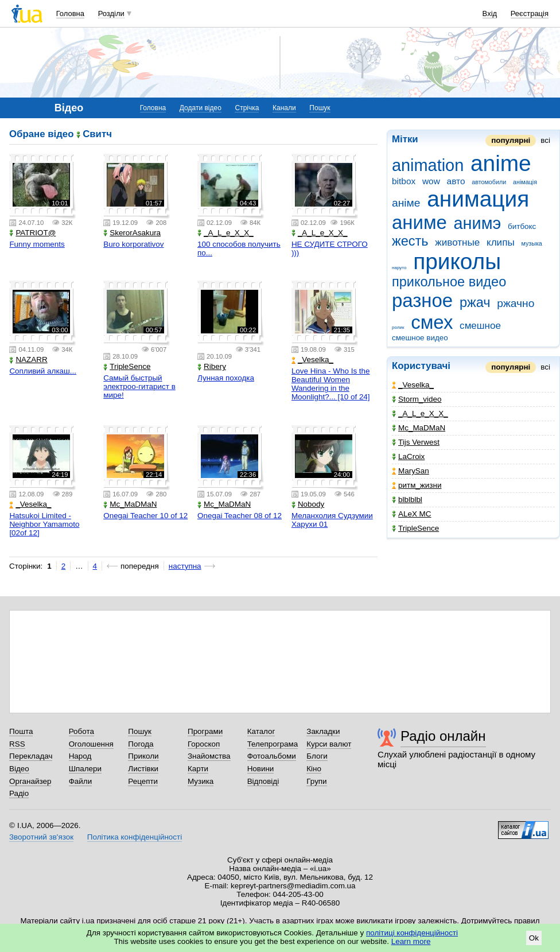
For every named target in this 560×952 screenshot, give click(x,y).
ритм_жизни (417, 485)
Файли (81, 781)
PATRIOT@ (32, 233)
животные (457, 242)
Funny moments (37, 244)
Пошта (21, 731)
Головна (70, 13)
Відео (19, 769)
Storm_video (417, 399)
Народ (80, 756)
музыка (531, 243)
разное (422, 300)
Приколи (143, 756)
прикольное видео (449, 282)
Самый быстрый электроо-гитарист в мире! (139, 386)
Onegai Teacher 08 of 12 (240, 516)
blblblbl (407, 500)
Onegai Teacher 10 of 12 (145, 516)
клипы (501, 242)
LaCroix (408, 456)
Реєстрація (530, 13)
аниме (419, 222)
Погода (141, 744)
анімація (525, 182)
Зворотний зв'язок (41, 837)
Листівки (143, 769)
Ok (534, 938)
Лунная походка (226, 378)
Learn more (411, 941)
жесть (410, 241)
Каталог (261, 731)
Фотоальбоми (272, 756)
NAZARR (28, 360)
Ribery (212, 366)
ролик (398, 327)
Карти (198, 769)
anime (501, 163)
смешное (480, 326)
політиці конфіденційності (412, 933)
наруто (399, 268)
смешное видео (420, 338)
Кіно (314, 769)
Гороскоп (204, 744)
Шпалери (85, 769)
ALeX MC (412, 514)
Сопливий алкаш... (43, 371)
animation (428, 165)
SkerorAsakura (132, 233)
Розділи (111, 13)
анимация (478, 199)
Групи (316, 781)
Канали (284, 108)
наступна (185, 566)
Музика (201, 781)
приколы (457, 261)
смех (432, 322)
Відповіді (263, 781)
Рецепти (143, 781)
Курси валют (329, 744)
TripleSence (415, 528)
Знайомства (209, 756)
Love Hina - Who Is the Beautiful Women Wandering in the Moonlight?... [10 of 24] (331, 384)
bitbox (404, 181)
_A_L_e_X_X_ (420, 413)
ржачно (516, 303)
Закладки (323, 731)
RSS (17, 744)
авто (456, 181)
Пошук (320, 108)
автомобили (489, 182)
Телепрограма (273, 744)
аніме (406, 203)
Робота (81, 731)
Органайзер (30, 781)
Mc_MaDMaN (419, 428)
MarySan (411, 471)
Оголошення (91, 744)
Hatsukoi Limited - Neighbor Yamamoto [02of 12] (44, 524)
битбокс (522, 226)
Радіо (19, 793)
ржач (475, 302)
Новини (261, 769)
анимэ (478, 223)
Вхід (490, 13)
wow (431, 181)
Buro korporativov (133, 244)
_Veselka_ (413, 385)
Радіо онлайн (443, 736)
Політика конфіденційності (135, 837)
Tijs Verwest (416, 442)
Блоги (317, 756)
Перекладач (31, 756)
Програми (205, 731)
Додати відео (201, 108)
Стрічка (247, 108)
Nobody (308, 504)
